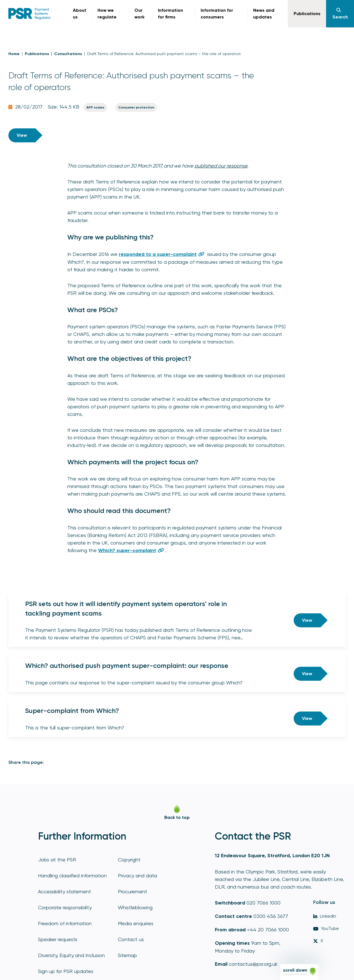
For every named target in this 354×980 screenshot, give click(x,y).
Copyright (129, 860)
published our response (221, 166)
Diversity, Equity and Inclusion (71, 955)
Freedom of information (65, 923)
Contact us (131, 939)
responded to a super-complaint (158, 254)
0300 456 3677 (271, 916)
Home (14, 54)
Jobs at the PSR (57, 860)
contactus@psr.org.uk (253, 964)
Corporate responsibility (65, 907)
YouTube (326, 928)
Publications (37, 54)
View (22, 135)
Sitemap (127, 955)
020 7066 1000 (263, 903)
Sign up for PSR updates (66, 971)
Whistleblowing (135, 907)
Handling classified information (72, 876)
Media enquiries (136, 923)
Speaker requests (58, 939)
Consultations (68, 54)
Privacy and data (137, 876)
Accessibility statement (65, 891)
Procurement (133, 891)
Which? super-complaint (127, 550)
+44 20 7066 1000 (268, 930)
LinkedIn (325, 916)
